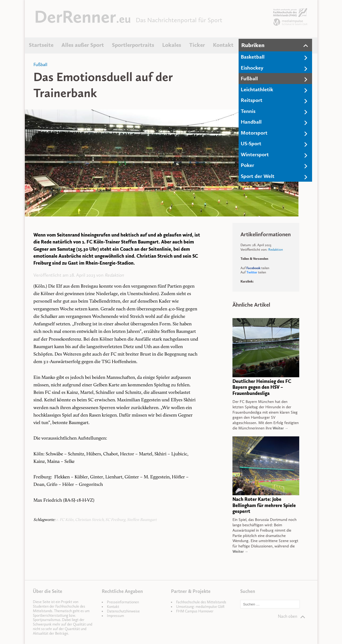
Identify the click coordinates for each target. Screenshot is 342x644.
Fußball (249, 78)
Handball (251, 122)
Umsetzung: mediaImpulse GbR (200, 607)
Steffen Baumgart (142, 520)
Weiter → (280, 428)
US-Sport (251, 143)
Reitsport (252, 100)
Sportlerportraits (133, 45)
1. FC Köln (65, 520)
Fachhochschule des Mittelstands (201, 602)
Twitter (252, 272)
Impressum (115, 616)
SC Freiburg (115, 520)
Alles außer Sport (83, 45)
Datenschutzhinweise (123, 611)
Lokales (172, 45)
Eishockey (252, 68)
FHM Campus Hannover (195, 611)
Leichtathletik (257, 89)
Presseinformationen (123, 602)
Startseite (41, 45)
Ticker (197, 45)
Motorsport (254, 133)
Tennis (248, 111)
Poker (247, 165)
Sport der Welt (258, 176)
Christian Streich (89, 520)
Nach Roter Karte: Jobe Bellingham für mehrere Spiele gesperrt (264, 505)
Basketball (253, 57)
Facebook (253, 268)
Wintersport (255, 154)
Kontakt (223, 45)
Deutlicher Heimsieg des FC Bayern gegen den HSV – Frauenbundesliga (262, 387)
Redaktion (114, 275)
